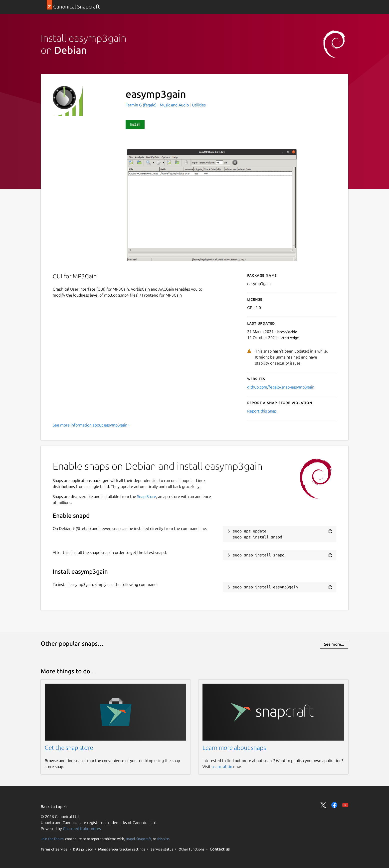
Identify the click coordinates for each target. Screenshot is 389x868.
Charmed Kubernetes (82, 829)
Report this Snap (262, 411)
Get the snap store (69, 748)
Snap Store (147, 496)
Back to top (54, 807)
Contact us (220, 849)
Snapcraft (144, 839)
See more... (334, 644)
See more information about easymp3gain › (91, 425)
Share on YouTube (345, 805)
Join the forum (52, 839)
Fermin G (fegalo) (142, 105)
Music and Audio (174, 105)
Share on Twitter (323, 805)
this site (163, 839)
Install (135, 124)
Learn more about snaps (234, 748)
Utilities (199, 105)
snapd (130, 839)
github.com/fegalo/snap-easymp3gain (281, 387)
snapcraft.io (222, 767)
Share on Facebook (334, 805)
